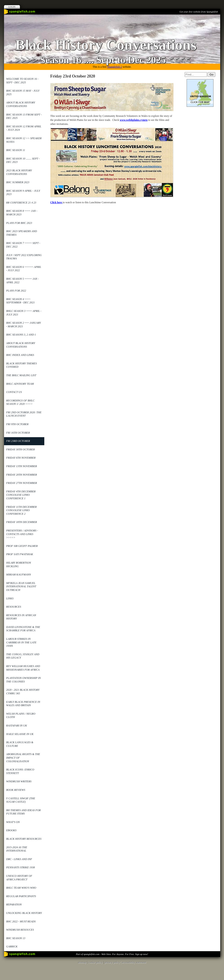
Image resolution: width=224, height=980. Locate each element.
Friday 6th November (21, 458)
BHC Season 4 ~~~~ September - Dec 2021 (21, 301)
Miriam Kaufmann (19, 575)
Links (10, 598)
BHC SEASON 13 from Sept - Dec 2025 (24, 116)
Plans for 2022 (16, 291)
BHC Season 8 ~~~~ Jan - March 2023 (22, 213)
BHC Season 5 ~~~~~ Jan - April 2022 (22, 281)
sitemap (82, 962)
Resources (14, 607)
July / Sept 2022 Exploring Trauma (24, 257)
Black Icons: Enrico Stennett (20, 771)
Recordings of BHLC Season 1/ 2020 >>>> (20, 402)
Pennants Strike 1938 (21, 867)
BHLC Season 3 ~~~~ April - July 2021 (24, 313)
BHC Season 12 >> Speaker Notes (24, 140)
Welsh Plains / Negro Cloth (21, 716)
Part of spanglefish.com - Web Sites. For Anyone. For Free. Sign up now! (112, 954)
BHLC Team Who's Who (21, 888)
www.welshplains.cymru (134, 120)
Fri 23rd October (18, 441)
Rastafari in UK (17, 726)
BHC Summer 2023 (18, 182)
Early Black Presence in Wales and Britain (23, 704)
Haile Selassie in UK (20, 734)
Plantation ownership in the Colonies (23, 680)
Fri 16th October (18, 433)
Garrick (12, 946)
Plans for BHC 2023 (19, 223)
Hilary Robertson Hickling (19, 564)
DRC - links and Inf (19, 859)
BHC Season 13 (16, 938)
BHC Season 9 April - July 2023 (23, 193)
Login (12, 7)
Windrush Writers (19, 781)
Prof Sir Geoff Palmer (22, 546)
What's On (13, 822)
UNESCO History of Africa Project (19, 878)
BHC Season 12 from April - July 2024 (24, 128)
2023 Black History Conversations (19, 172)
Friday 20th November (22, 475)
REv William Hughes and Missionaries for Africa (23, 668)
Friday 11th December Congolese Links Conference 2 (21, 510)
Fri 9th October (17, 424)
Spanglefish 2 (115, 67)
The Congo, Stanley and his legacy (23, 656)
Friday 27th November (22, 483)
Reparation (14, 904)
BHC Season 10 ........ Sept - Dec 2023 (23, 160)
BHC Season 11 (16, 150)
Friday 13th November (22, 466)
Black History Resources (24, 839)
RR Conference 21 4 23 (21, 203)
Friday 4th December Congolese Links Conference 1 (21, 495)
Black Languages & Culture (20, 744)
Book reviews (16, 790)
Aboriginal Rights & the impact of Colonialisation (23, 758)
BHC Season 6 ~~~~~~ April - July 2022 (24, 269)
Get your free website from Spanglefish (199, 12)
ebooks (11, 830)
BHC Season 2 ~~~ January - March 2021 (24, 325)
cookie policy (95, 962)
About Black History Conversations (21, 104)
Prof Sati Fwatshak (20, 554)
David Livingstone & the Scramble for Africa (23, 629)
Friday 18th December (22, 522)
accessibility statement (134, 962)
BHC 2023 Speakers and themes (22, 233)
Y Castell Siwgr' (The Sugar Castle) (21, 800)
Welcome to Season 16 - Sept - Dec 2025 (22, 81)
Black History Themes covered (22, 365)
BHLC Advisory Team (20, 384)
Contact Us (14, 392)
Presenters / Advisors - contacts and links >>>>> (22, 534)
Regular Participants (21, 896)
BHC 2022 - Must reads (21, 921)
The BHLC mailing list (21, 375)
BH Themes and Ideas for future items (23, 812)
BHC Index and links (20, 355)
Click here (57, 202)
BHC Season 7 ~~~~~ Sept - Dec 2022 (23, 245)
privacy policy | (113, 962)
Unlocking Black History (24, 913)
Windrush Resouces (20, 930)
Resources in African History (21, 617)
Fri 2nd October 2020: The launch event (24, 414)
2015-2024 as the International (17, 849)
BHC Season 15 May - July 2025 (23, 92)
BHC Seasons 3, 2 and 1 (21, 335)
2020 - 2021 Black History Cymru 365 (23, 692)
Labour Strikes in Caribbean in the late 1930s (21, 642)
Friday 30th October (21, 449)
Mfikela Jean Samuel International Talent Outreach (21, 587)
